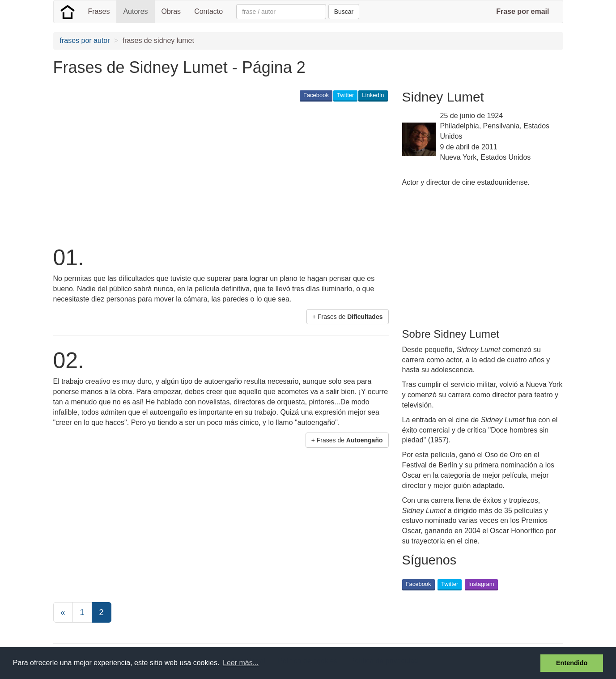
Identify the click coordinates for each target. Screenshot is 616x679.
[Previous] (63, 612)
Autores (135, 11)
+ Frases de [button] (348, 317)
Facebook (316, 95)
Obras (171, 11)
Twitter (345, 95)
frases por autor (85, 40)
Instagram (481, 584)
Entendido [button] (572, 663)
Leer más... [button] (241, 663)
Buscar (344, 12)
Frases (99, 11)
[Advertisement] (216, 173)
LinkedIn (373, 95)
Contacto (208, 11)
